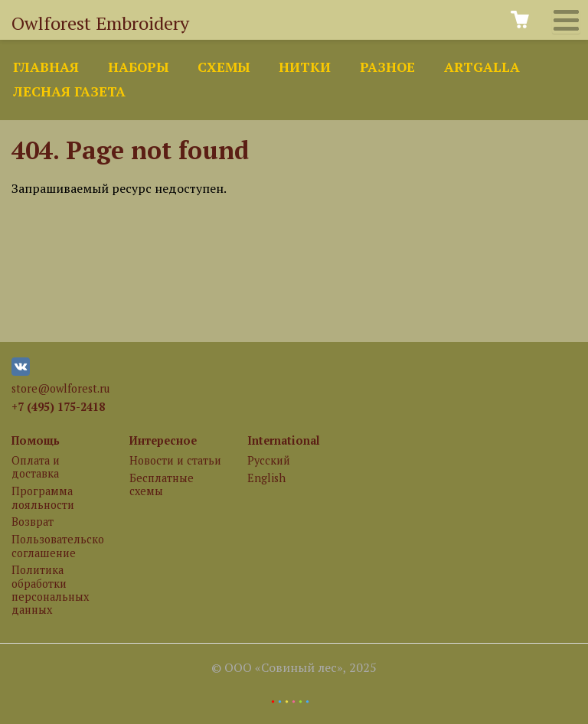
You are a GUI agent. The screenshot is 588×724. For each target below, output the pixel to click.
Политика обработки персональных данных (50, 590)
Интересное (163, 440)
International (284, 440)
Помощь (36, 440)
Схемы (224, 67)
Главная (46, 67)
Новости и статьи (175, 460)
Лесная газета (69, 91)
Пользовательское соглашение (57, 546)
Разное (387, 67)
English (266, 478)
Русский (269, 460)
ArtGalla (482, 67)
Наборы (138, 67)
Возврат (33, 522)
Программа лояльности (43, 497)
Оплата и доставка (36, 467)
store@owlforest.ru (60, 388)
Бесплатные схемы (162, 484)
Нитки (305, 67)
